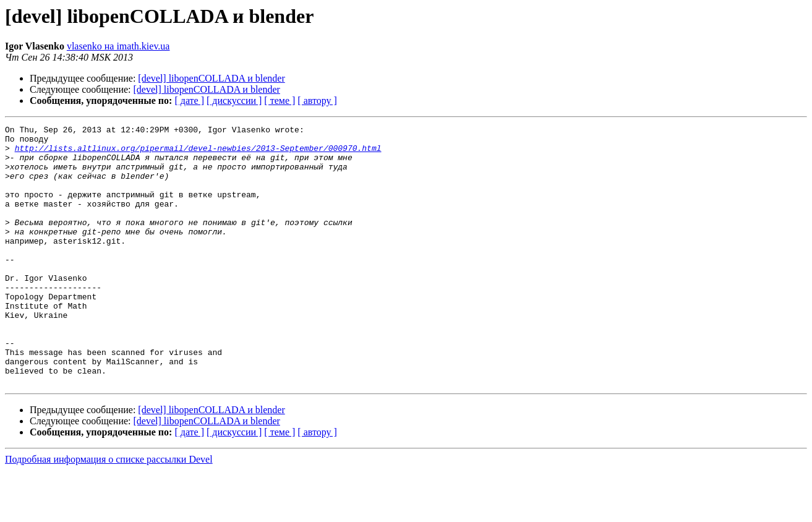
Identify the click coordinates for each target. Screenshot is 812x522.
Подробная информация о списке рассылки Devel (109, 511)
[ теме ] (280, 101)
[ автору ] (317, 101)
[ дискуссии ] (234, 101)
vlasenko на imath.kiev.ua (118, 46)
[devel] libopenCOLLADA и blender (211, 78)
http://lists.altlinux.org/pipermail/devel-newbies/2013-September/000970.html (198, 153)
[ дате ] (189, 101)
